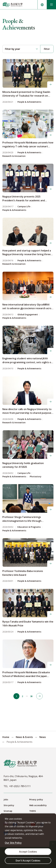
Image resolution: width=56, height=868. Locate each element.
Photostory (36, 477)
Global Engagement (28, 315)
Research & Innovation (14, 156)
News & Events (24, 737)
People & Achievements (29, 102)
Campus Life (24, 207)
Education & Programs (29, 527)
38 (31, 696)
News (43, 737)
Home (6, 737)
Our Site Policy (13, 843)
